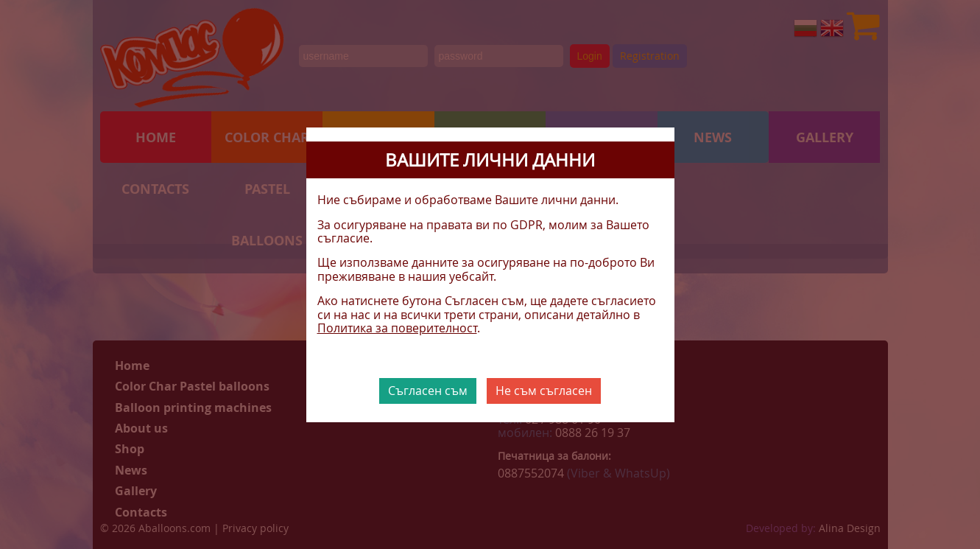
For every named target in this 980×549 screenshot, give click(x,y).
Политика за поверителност (397, 328)
